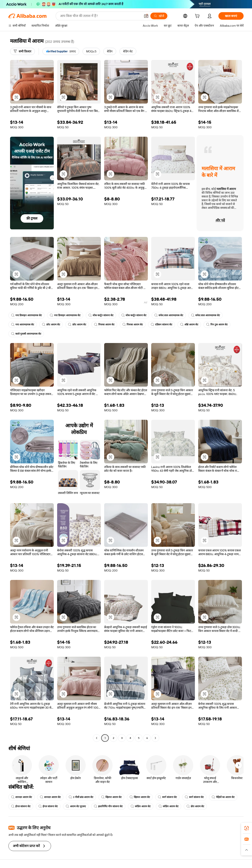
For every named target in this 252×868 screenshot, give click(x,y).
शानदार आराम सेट (22, 797)
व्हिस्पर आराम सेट (111, 797)
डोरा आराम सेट (195, 806)
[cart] (198, 17)
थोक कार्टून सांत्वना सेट (101, 315)
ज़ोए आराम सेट (51, 325)
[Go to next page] (155, 738)
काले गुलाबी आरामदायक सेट (26, 334)
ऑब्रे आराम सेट (189, 325)
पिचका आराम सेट (104, 325)
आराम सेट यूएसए (76, 806)
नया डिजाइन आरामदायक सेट (26, 315)
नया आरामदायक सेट (23, 325)
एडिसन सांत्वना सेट (161, 325)
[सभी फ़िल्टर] (22, 51)
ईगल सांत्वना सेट (21, 806)
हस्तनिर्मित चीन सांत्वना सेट (108, 806)
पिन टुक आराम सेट (217, 325)
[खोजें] (159, 16)
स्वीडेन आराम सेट (141, 806)
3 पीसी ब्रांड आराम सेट (81, 797)
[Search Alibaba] (100, 16)
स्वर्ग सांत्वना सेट (167, 797)
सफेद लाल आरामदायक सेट (169, 315)
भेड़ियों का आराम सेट (223, 797)
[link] (247, 828)
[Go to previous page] (97, 738)
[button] (146, 16)
